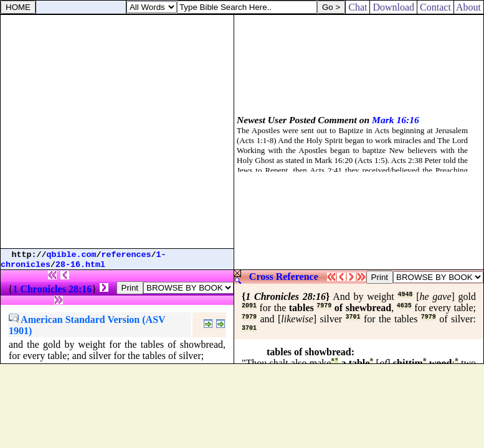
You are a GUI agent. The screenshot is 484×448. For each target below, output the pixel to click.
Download (393, 7)
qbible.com (72, 255)
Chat (358, 7)
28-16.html (80, 265)
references (126, 255)
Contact (435, 7)
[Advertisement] (117, 132)
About (469, 7)
